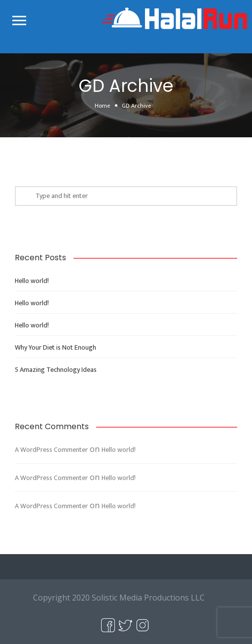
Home (102, 106)
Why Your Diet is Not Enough (55, 347)
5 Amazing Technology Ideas (56, 370)
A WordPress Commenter (51, 450)
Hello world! (32, 281)
